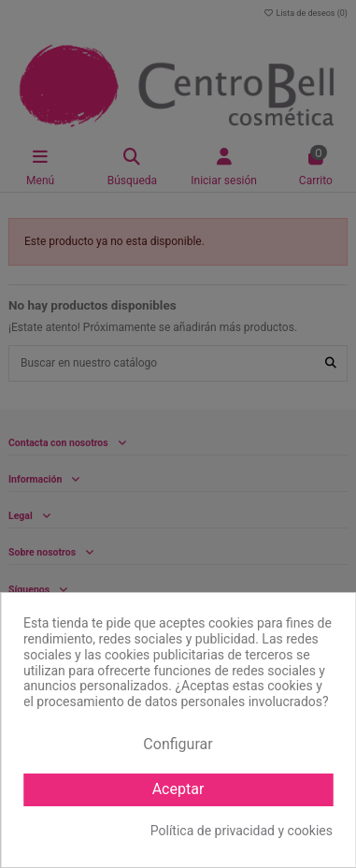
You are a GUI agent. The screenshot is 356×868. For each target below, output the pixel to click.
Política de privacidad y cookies (242, 831)
